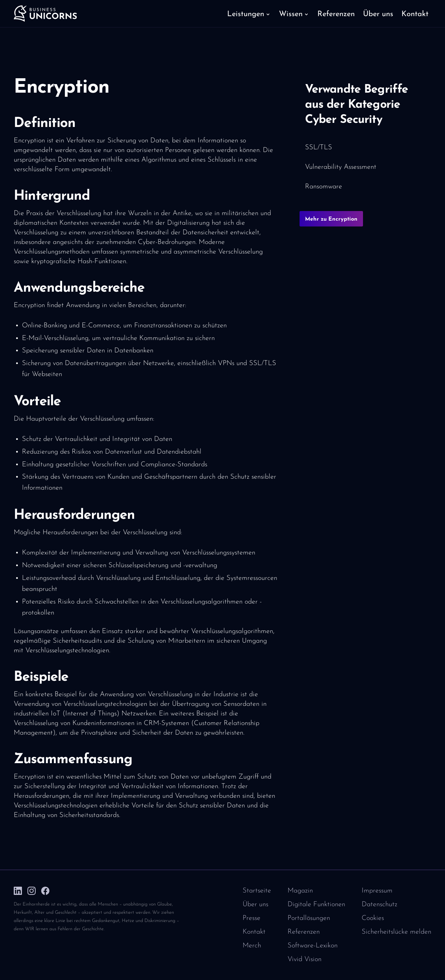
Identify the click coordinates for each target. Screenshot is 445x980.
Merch (252, 946)
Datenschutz (379, 905)
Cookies (373, 918)
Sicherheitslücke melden (396, 932)
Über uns (255, 905)
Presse (251, 918)
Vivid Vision (305, 959)
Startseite (257, 891)
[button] (249, 14)
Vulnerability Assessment (341, 167)
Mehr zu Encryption (331, 219)
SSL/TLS (319, 148)
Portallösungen (309, 918)
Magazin (300, 891)
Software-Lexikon (313, 946)
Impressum (377, 891)
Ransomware (324, 187)
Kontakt (254, 932)
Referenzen (304, 932)
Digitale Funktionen (316, 905)
